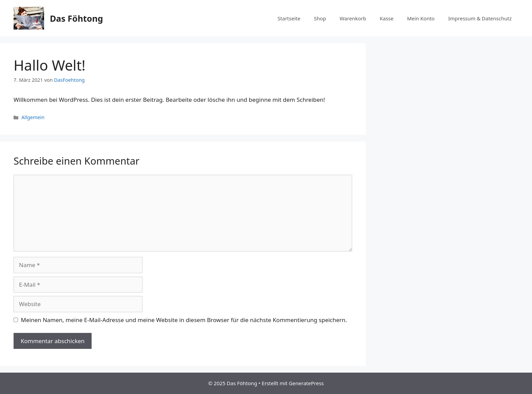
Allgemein (33, 117)
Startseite (289, 18)
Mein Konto (421, 18)
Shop (320, 18)
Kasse (387, 18)
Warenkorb (353, 18)
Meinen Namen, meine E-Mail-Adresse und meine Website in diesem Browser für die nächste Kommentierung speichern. (184, 320)
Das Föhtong (76, 18)
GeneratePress (306, 383)
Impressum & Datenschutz (480, 18)
